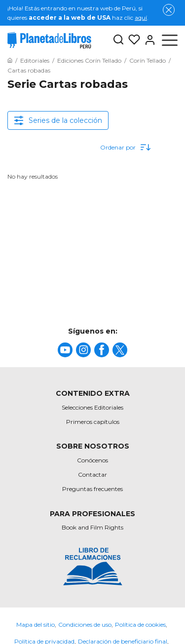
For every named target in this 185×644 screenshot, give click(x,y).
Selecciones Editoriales (92, 407)
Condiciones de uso (85, 625)
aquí (141, 18)
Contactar (92, 474)
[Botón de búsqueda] (118, 40)
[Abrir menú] (170, 40)
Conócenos (92, 460)
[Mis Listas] (132, 40)
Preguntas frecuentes (92, 489)
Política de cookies (140, 625)
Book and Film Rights (92, 527)
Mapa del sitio (36, 625)
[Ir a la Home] (10, 60)
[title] (65, 350)
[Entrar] (148, 40)
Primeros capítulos (93, 422)
